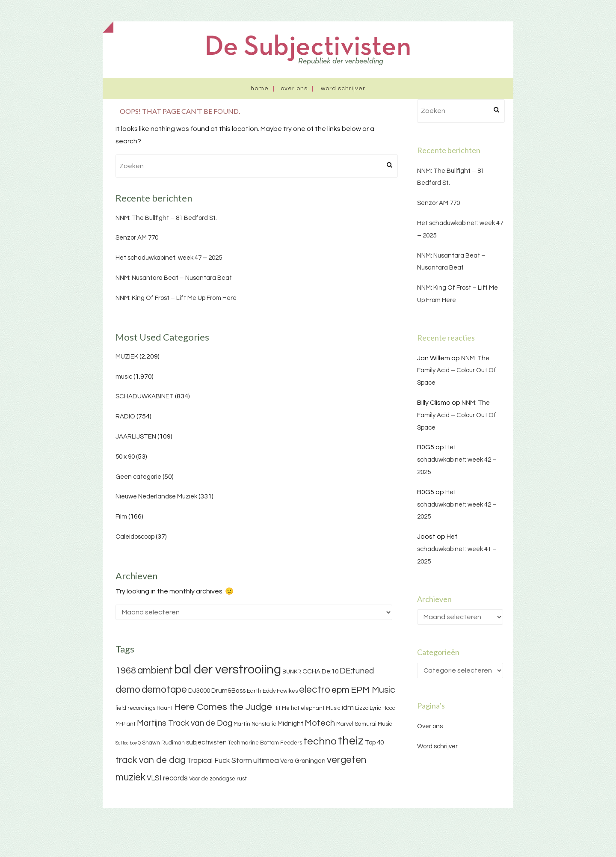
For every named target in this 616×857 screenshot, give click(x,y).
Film (121, 517)
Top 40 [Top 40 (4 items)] (374, 743)
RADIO (125, 417)
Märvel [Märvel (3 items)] (345, 724)
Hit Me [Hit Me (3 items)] (281, 708)
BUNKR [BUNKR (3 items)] (292, 672)
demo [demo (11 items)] (128, 690)
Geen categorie (138, 477)
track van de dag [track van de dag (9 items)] (151, 760)
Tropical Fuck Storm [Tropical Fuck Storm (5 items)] (219, 761)
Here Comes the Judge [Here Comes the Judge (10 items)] (223, 707)
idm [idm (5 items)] (348, 708)
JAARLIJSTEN (136, 437)
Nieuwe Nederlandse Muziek (156, 497)
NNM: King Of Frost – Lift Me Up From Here (176, 298)
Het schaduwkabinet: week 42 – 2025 (457, 460)
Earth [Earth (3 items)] (254, 691)
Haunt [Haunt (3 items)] (165, 708)
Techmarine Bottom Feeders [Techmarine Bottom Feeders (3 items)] (265, 743)
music (124, 377)
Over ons (294, 89)
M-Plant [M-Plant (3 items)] (126, 724)
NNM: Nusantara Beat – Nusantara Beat (174, 278)
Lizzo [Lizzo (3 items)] (362, 708)
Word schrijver (343, 89)
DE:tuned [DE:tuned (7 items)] (357, 671)
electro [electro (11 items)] (315, 690)
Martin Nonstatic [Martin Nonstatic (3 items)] (255, 724)
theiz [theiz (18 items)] (351, 741)
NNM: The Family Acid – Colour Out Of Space (457, 371)
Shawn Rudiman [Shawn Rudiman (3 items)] (163, 743)
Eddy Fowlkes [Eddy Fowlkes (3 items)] (280, 691)
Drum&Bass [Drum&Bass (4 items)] (228, 691)
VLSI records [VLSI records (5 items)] (167, 778)
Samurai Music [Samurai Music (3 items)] (373, 724)
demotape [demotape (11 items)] (164, 690)
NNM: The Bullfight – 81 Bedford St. (166, 218)
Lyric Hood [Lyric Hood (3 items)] (383, 708)
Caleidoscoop (135, 537)
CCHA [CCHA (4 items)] (311, 672)
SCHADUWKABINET (145, 396)
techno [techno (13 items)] (320, 741)
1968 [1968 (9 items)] (126, 671)
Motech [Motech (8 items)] (320, 723)
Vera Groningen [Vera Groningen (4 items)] (303, 761)
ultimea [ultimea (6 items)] (266, 761)
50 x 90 (125, 457)
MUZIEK (127, 357)
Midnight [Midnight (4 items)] (290, 724)
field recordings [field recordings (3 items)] (135, 708)
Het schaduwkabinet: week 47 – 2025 (169, 258)
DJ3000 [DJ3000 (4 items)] (199, 691)
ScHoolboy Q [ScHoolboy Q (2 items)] (128, 743)
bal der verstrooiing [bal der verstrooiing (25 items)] (228, 670)
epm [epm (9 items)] (341, 690)
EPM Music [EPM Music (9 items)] (373, 690)
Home (260, 89)
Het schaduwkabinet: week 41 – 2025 (457, 549)
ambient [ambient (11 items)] (155, 670)
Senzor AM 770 (137, 238)
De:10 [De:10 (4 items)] (330, 672)
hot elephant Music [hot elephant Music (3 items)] (316, 708)
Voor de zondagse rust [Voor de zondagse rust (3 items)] (218, 779)
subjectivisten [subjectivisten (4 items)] (206, 743)
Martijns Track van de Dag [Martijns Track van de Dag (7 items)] (185, 723)
